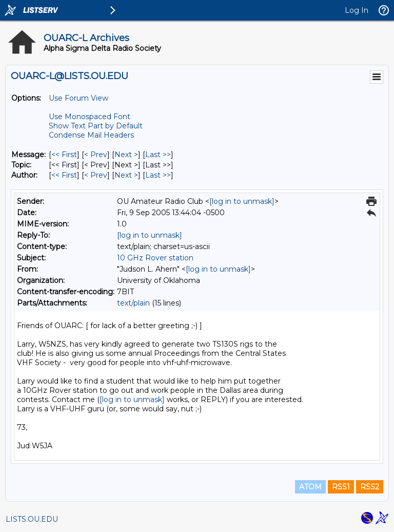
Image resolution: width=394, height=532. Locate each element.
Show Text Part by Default (96, 126)
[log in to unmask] (242, 201)
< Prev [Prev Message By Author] (96, 175)
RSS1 (341, 487)
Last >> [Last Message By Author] (158, 175)
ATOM (310, 487)
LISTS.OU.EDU (32, 519)
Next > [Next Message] (126, 155)
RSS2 (370, 487)
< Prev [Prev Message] (96, 155)
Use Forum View (78, 98)
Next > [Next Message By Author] (126, 175)
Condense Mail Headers (91, 135)
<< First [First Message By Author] (64, 175)
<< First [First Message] (64, 155)
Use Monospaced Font (90, 117)
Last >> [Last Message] (158, 155)
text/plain (133, 303)
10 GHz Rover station (155, 258)
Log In (357, 10)
